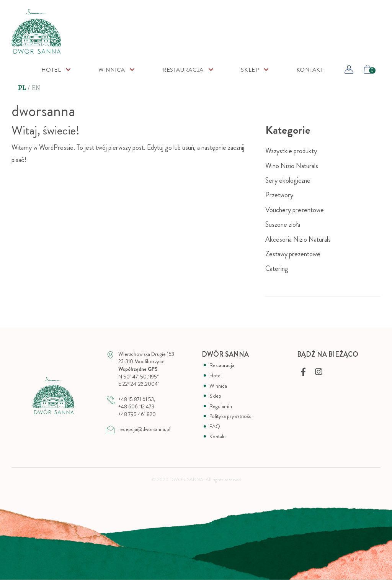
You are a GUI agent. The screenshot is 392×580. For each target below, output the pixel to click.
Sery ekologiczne (288, 180)
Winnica (112, 70)
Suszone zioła (283, 224)
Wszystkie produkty (291, 151)
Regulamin (221, 406)
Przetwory (279, 195)
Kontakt (310, 70)
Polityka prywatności (231, 416)
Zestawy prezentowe (293, 254)
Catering (277, 269)
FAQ (215, 427)
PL (22, 88)
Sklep (215, 396)
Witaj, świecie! (46, 130)
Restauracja (183, 70)
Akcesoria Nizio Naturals (298, 239)
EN (36, 88)
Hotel (51, 70)
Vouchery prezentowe (295, 210)
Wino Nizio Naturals (292, 166)
